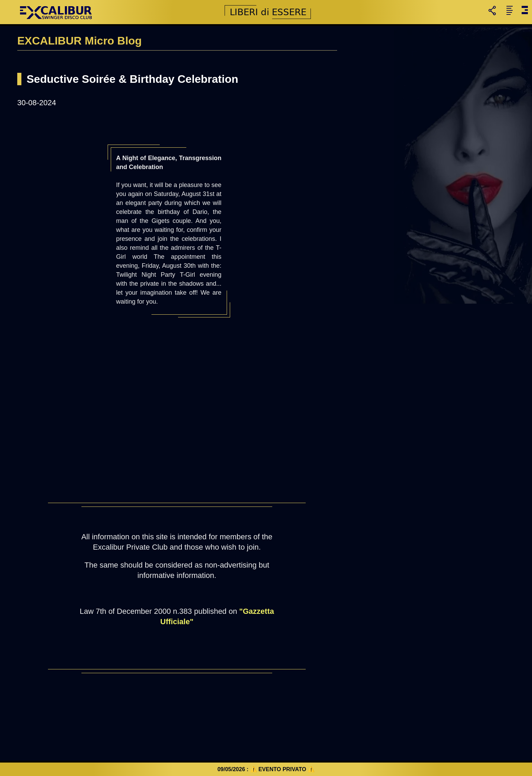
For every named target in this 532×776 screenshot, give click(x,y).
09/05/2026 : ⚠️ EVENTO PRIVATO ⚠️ (266, 769)
